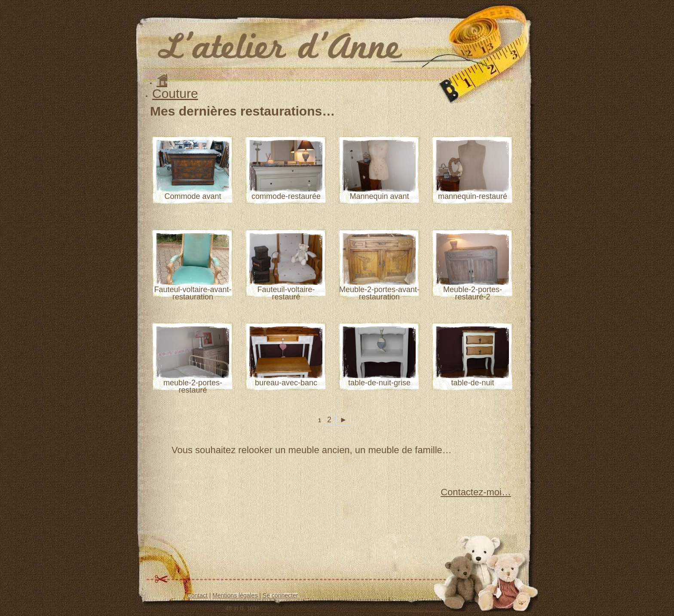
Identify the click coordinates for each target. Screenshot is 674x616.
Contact (197, 595)
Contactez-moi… (476, 492)
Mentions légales (235, 595)
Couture (175, 93)
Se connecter (280, 595)
